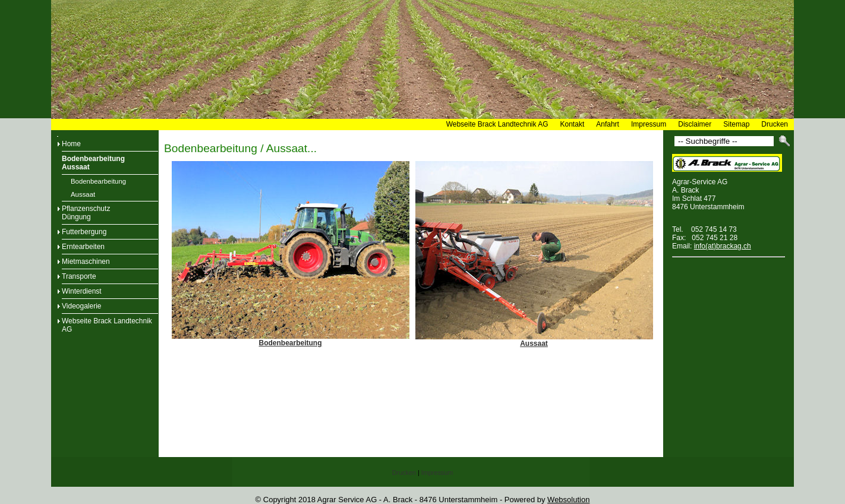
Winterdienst (82, 291)
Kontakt (573, 124)
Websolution (568, 500)
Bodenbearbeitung (98, 181)
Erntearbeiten (83, 247)
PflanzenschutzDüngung (86, 213)
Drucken (775, 124)
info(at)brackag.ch (723, 246)
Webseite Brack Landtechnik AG (497, 124)
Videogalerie (82, 306)
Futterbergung (84, 232)
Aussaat (83, 194)
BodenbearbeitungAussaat (93, 163)
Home (71, 144)
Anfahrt (608, 124)
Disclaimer (695, 124)
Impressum (649, 124)
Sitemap (736, 124)
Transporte (79, 276)
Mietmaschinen (86, 262)
